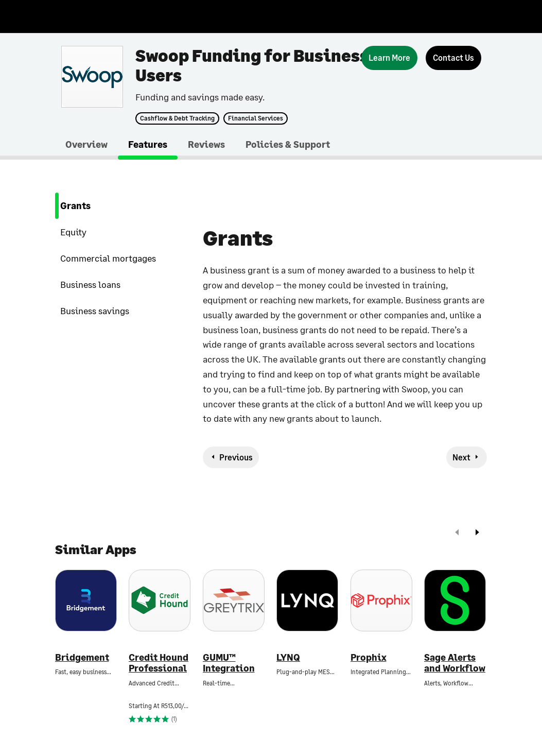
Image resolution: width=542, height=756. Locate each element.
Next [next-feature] (461, 457)
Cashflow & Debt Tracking (177, 118)
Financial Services (256, 118)
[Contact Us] (453, 58)
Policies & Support (288, 144)
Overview (86, 144)
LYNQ (288, 657)
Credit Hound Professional (159, 663)
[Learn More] (389, 58)
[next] (477, 533)
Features (148, 144)
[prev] (457, 533)
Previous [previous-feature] (236, 457)
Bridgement (82, 657)
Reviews (206, 144)
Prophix (369, 657)
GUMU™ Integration (229, 663)
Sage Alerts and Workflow (455, 663)
